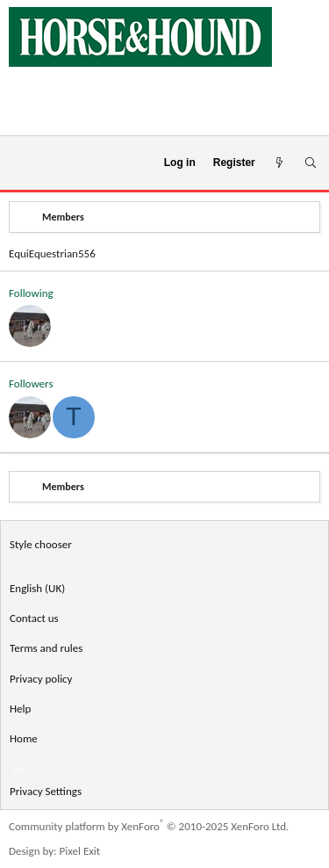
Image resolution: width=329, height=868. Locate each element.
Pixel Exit (80, 851)
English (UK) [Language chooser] (37, 588)
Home (24, 738)
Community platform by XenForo (149, 826)
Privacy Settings (46, 791)
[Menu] (21, 163)
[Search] (310, 163)
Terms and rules (46, 648)
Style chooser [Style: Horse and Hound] (41, 544)
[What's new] (279, 163)
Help (20, 709)
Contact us (34, 618)
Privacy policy (41, 679)
